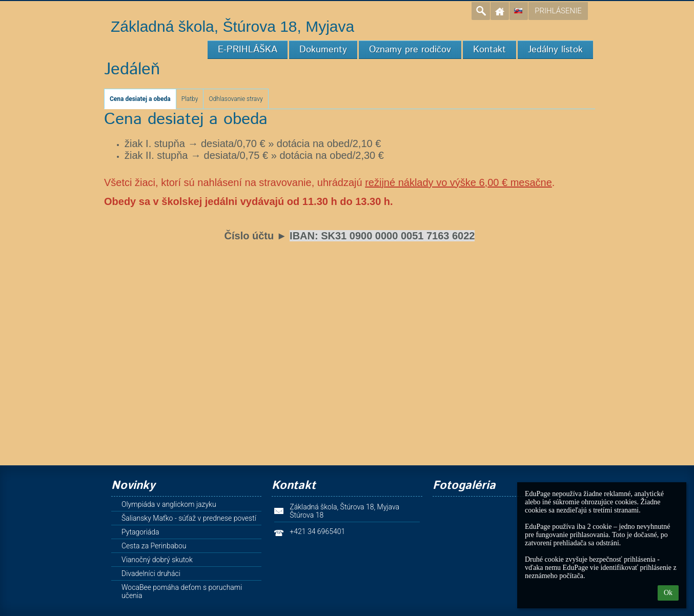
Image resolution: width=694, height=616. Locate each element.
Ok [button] (668, 593)
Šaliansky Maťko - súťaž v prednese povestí (189, 518)
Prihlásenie (558, 11)
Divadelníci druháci (151, 573)
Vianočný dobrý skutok (157, 560)
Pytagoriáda (140, 532)
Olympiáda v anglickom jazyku (169, 504)
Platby (190, 99)
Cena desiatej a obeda (140, 99)
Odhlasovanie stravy (236, 99)
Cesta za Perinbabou (154, 546)
